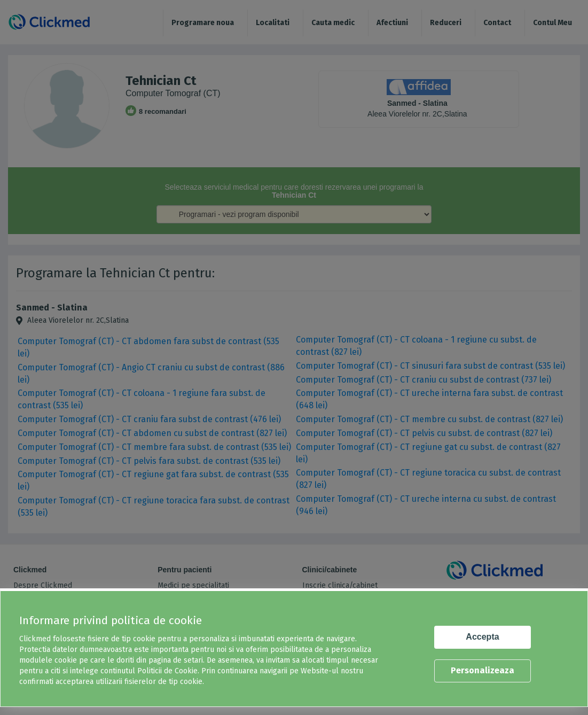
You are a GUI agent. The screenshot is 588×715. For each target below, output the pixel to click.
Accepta (482, 637)
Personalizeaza (483, 670)
